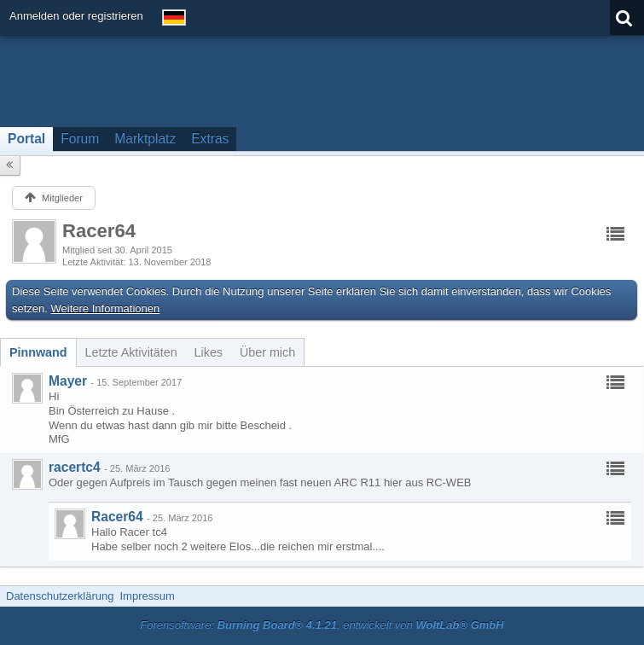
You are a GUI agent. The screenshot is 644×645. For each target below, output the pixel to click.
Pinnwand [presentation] (38, 352)
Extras (210, 139)
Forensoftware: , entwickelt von (322, 625)
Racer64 (117, 517)
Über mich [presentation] (267, 352)
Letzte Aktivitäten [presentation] (131, 352)
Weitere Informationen (106, 308)
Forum (80, 139)
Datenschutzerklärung (60, 596)
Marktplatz (145, 139)
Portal (26, 139)
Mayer (68, 381)
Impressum (147, 596)
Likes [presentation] (209, 352)
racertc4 (75, 467)
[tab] (38, 352)
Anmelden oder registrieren (76, 16)
